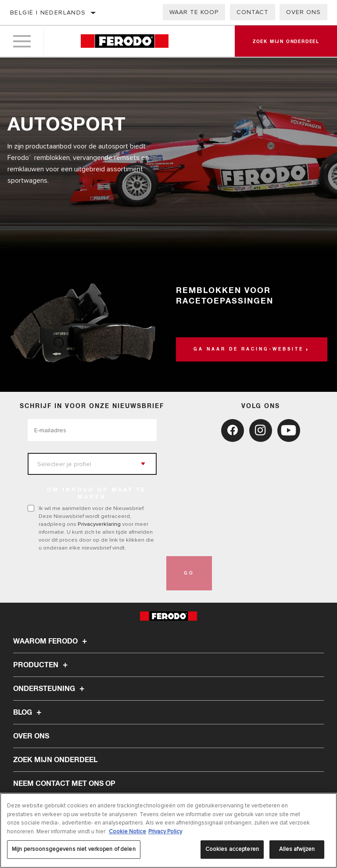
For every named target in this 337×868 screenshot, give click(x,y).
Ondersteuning (50, 689)
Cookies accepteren (232, 849)
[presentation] (94, 573)
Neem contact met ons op (64, 784)
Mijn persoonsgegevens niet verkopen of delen (74, 849)
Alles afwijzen (297, 849)
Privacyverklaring (99, 524)
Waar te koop (194, 12)
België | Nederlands (48, 13)
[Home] (124, 42)
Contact (253, 12)
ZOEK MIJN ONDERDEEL (55, 760)
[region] (168, 830)
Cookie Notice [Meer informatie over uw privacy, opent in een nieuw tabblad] (127, 832)
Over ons (303, 12)
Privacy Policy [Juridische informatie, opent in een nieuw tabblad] (165, 832)
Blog (29, 712)
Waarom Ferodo (51, 641)
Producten (42, 665)
